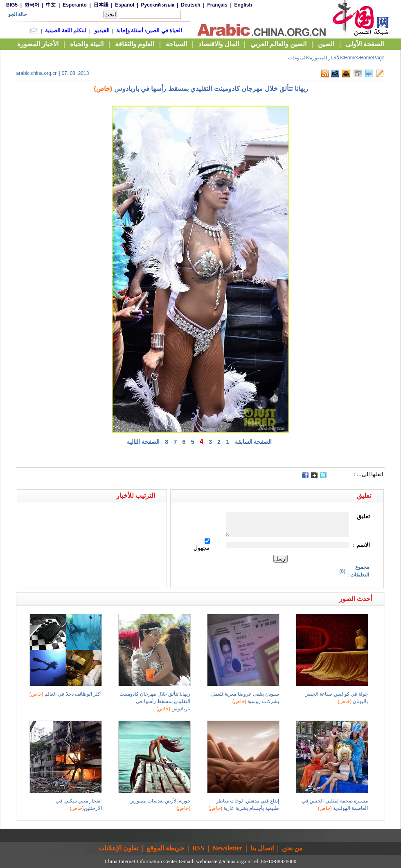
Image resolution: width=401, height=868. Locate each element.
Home (350, 58)
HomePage (372, 58)
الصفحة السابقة (253, 442)
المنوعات (297, 58)
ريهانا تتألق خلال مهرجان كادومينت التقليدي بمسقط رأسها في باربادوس (155, 701)
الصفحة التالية (143, 442)
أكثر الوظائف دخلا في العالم (66, 694)
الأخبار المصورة (325, 58)
